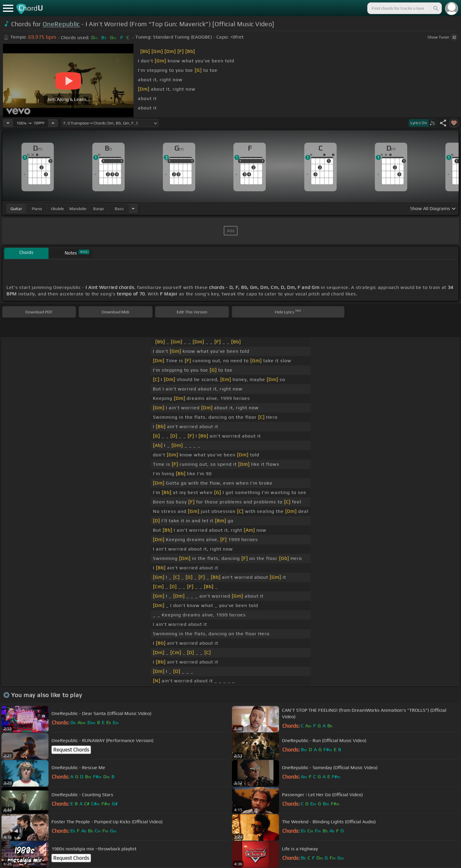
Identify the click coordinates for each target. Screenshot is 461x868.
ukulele (57, 209)
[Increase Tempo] (53, 123)
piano (37, 209)
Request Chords (71, 750)
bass (119, 209)
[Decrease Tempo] (8, 123)
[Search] (435, 8)
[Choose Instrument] (133, 208)
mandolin (78, 209)
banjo (98, 209)
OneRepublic (61, 24)
